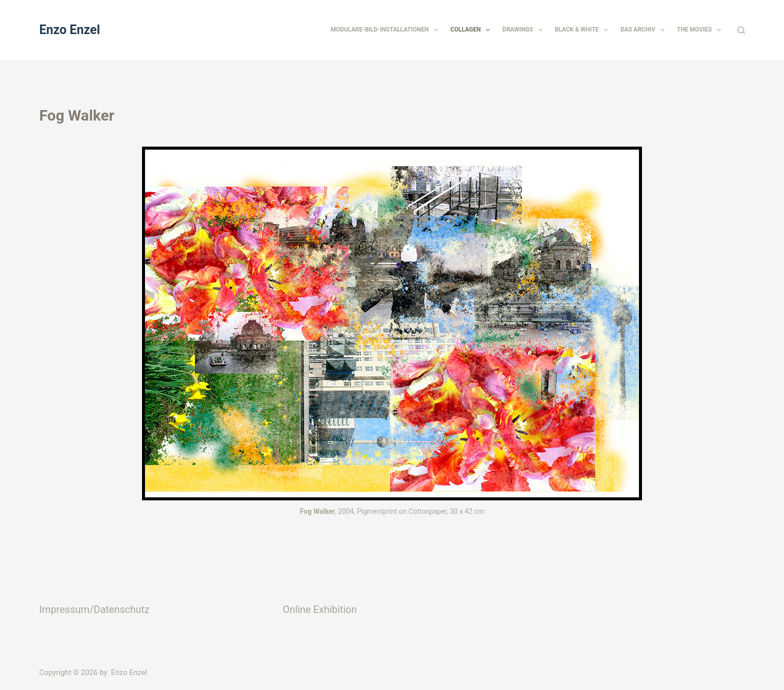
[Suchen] (741, 30)
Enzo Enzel (69, 30)
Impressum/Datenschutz (94, 609)
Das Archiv (644, 30)
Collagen (472, 30)
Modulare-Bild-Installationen (386, 30)
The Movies (701, 30)
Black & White (583, 30)
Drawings (524, 30)
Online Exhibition (319, 609)
